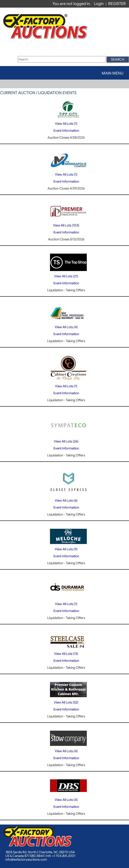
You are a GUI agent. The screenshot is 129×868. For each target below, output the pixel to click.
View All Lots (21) (66, 276)
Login (99, 4)
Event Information (66, 131)
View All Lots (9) (66, 549)
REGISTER (117, 4)
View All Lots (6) (66, 501)
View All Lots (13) (66, 654)
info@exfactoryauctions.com (26, 860)
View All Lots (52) (66, 702)
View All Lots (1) (66, 124)
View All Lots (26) (66, 441)
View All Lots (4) (66, 327)
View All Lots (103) (66, 225)
